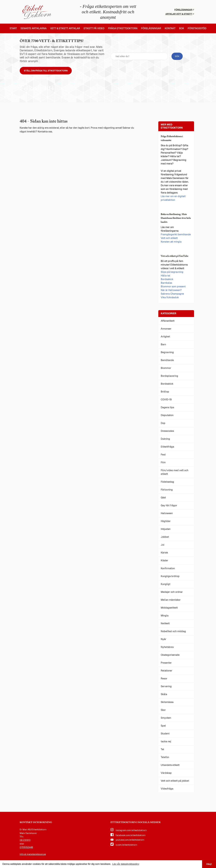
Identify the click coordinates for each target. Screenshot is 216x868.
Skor (163, 711)
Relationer (167, 671)
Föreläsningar (184, 10)
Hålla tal (166, 276)
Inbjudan (166, 530)
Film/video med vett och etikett (175, 473)
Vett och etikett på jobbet (175, 781)
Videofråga (167, 789)
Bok (182, 28)
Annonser (166, 329)
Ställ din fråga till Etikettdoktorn (49, 71)
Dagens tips (167, 408)
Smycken (166, 718)
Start (13, 28)
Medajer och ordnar (172, 593)
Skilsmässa (167, 703)
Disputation (167, 416)
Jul (163, 545)
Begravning (167, 353)
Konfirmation (168, 569)
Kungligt (166, 585)
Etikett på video (94, 28)
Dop (163, 424)
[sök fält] (139, 57)
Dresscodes (167, 432)
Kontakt (170, 28)
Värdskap (166, 774)
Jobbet (165, 537)
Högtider (166, 522)
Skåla (164, 695)
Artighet (165, 337)
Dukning (165, 439)
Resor (164, 679)
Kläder (164, 561)
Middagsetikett (169, 608)
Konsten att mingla (171, 242)
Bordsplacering (169, 377)
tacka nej (166, 742)
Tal (162, 750)
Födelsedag (167, 482)
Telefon (165, 758)
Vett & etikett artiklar (65, 28)
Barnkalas (166, 284)
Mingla (165, 616)
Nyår (163, 640)
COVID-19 (166, 400)
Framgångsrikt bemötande (176, 235)
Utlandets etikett (170, 766)
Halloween (167, 514)
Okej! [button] (209, 864)
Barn (163, 345)
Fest (163, 455)
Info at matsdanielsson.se (33, 855)
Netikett (165, 624)
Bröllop (165, 392)
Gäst (163, 498)
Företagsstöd (197, 28)
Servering (166, 687)
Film (163, 463)
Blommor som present (173, 287)
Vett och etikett (169, 239)
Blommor (166, 369)
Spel (163, 726)
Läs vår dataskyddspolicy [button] (126, 864)
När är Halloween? (171, 291)
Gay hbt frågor (169, 506)
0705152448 (26, 848)
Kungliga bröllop (170, 577)
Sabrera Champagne (172, 295)
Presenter (166, 663)
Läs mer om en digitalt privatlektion (173, 199)
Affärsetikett (168, 321)
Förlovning (167, 490)
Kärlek (164, 553)
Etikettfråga (167, 447)
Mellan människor (171, 600)
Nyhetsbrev (167, 648)
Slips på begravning (172, 273)
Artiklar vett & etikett (180, 14)
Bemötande (167, 361)
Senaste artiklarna (33, 28)
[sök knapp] (177, 57)
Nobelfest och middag (173, 632)
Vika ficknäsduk (170, 298)
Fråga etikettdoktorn (123, 28)
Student (165, 734)
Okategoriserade (170, 656)
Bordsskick (167, 280)
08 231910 (25, 841)
